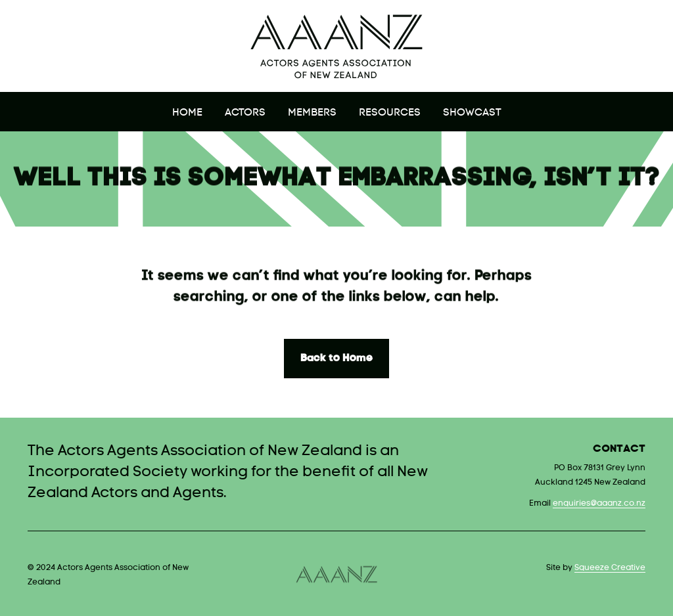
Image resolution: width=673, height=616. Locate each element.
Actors (245, 113)
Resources (390, 113)
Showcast (472, 113)
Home (187, 113)
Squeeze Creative (610, 568)
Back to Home (336, 359)
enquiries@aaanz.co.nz (599, 504)
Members (312, 113)
